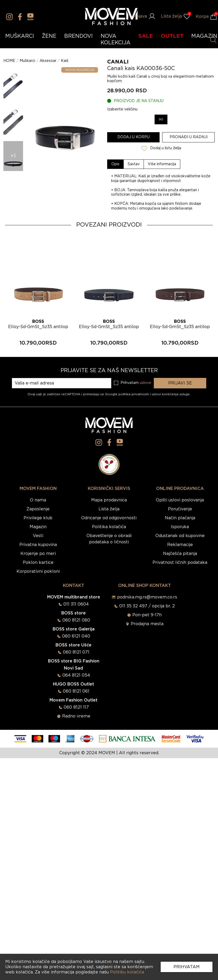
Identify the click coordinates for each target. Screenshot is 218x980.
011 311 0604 (76, 604)
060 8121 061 (76, 691)
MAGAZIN (204, 36)
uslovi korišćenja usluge (171, 394)
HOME (9, 61)
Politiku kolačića (127, 972)
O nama (38, 500)
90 (161, 119)
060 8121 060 (76, 620)
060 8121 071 (76, 652)
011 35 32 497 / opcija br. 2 (147, 606)
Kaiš (65, 61)
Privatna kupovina (38, 545)
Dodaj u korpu (133, 137)
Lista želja (109, 509)
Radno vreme (76, 716)
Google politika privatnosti (127, 394)
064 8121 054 (76, 675)
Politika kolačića (109, 527)
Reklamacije (180, 545)
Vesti (38, 536)
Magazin (38, 527)
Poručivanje (180, 509)
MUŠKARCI (20, 36)
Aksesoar (48, 61)
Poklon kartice (38, 563)
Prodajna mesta (147, 624)
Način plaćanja (180, 518)
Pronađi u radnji (189, 137)
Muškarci (27, 61)
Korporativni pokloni (38, 571)
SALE (146, 36)
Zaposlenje (38, 509)
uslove (145, 383)
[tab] (116, 164)
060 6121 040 (76, 636)
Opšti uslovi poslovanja (180, 500)
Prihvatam (187, 967)
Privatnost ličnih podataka (180, 563)
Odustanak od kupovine (180, 536)
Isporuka (180, 527)
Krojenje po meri (38, 554)
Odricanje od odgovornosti (109, 518)
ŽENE (49, 36)
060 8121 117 (76, 707)
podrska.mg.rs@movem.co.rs (147, 597)
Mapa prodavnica (109, 500)
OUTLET (172, 36)
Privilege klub (38, 518)
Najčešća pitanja (180, 554)
